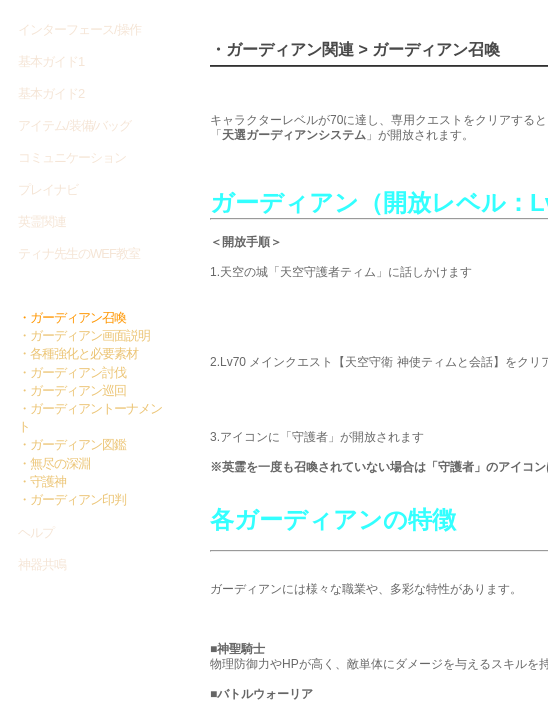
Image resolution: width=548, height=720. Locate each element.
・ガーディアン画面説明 (84, 335)
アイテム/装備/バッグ (74, 125)
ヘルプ (36, 532)
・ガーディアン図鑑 (72, 444)
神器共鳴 (42, 564)
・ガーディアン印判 (72, 499)
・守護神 (42, 481)
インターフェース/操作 (79, 29)
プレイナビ (48, 189)
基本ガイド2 (51, 93)
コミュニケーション (72, 157)
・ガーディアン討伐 (72, 372)
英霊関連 (42, 221)
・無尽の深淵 (54, 463)
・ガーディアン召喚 (72, 317)
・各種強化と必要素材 (78, 353)
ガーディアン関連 (70, 286)
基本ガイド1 (51, 61)
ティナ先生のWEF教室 (79, 253)
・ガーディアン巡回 (72, 390)
